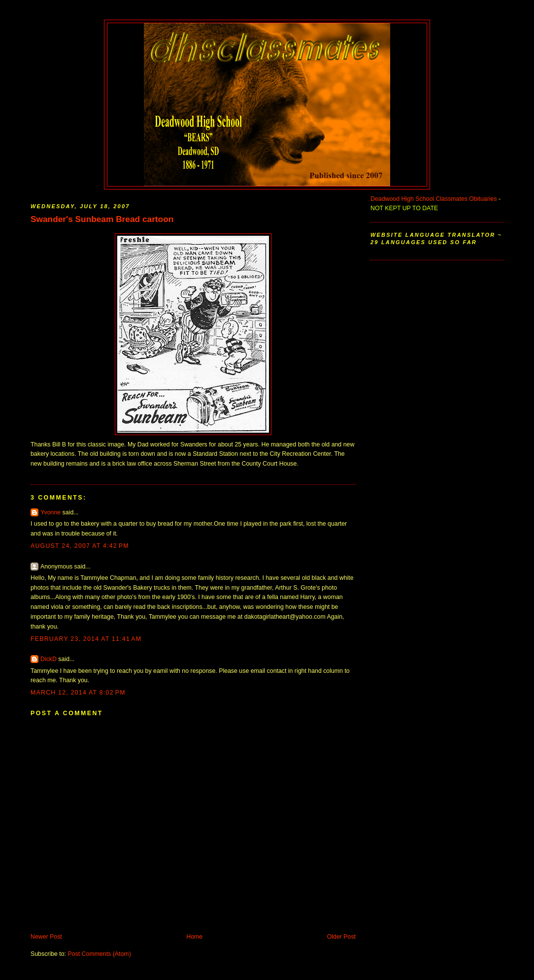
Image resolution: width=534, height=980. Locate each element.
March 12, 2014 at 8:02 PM (78, 693)
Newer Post (46, 937)
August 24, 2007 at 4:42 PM (80, 546)
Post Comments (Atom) (99, 954)
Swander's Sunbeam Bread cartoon (102, 219)
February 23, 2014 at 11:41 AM (86, 639)
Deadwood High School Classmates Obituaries (434, 199)
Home (194, 937)
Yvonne (50, 512)
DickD (49, 659)
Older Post (341, 937)
